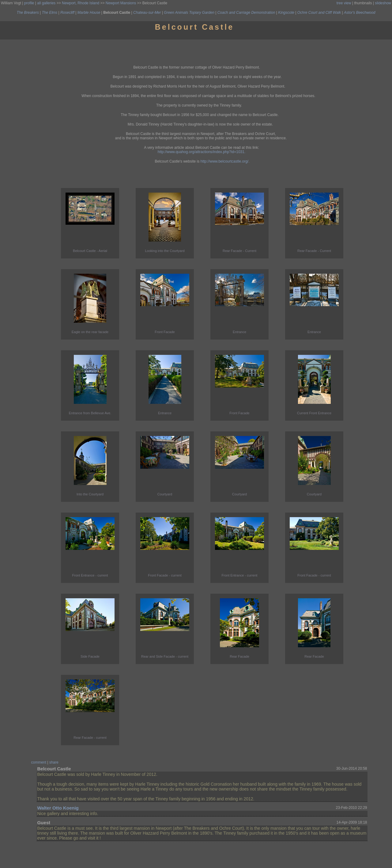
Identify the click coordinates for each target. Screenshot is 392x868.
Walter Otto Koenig (58, 808)
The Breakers (28, 13)
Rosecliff (67, 13)
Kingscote (286, 13)
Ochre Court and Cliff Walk (319, 13)
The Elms (49, 13)
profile (29, 3)
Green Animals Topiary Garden (189, 13)
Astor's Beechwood (360, 13)
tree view (344, 3)
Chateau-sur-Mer (147, 13)
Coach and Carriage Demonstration (246, 13)
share (54, 762)
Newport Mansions (121, 3)
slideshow (383, 3)
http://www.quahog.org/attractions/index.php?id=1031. (202, 152)
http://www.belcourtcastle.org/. (225, 161)
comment (39, 762)
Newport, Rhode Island (81, 3)
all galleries (46, 3)
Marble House (89, 13)
